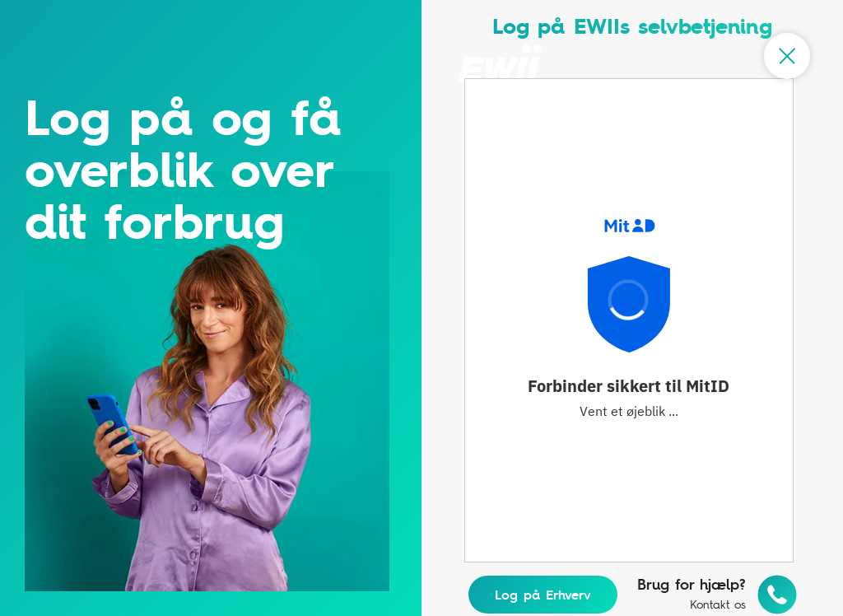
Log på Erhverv (543, 595)
